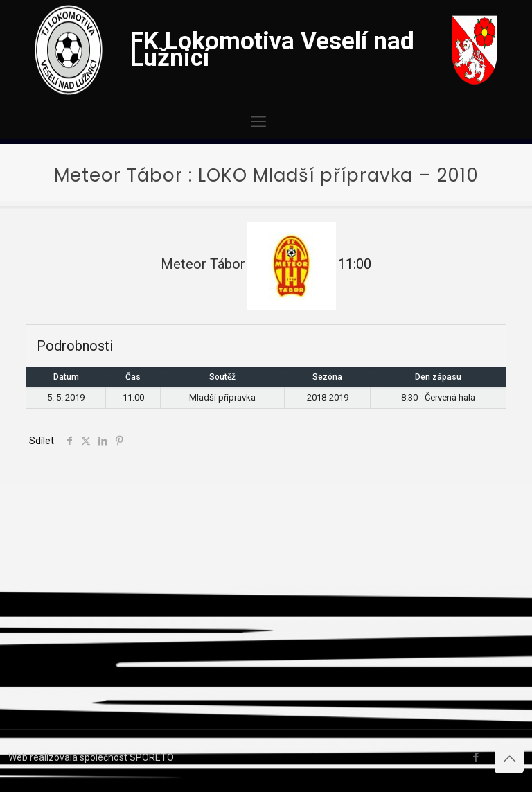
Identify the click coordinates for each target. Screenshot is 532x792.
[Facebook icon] (476, 757)
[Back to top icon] (509, 759)
